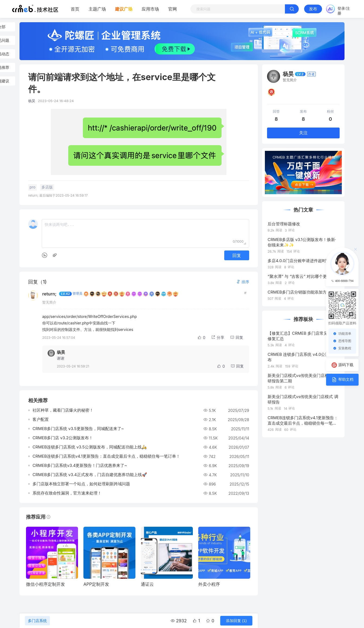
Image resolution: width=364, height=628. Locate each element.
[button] (243, 282)
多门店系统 (37, 621)
